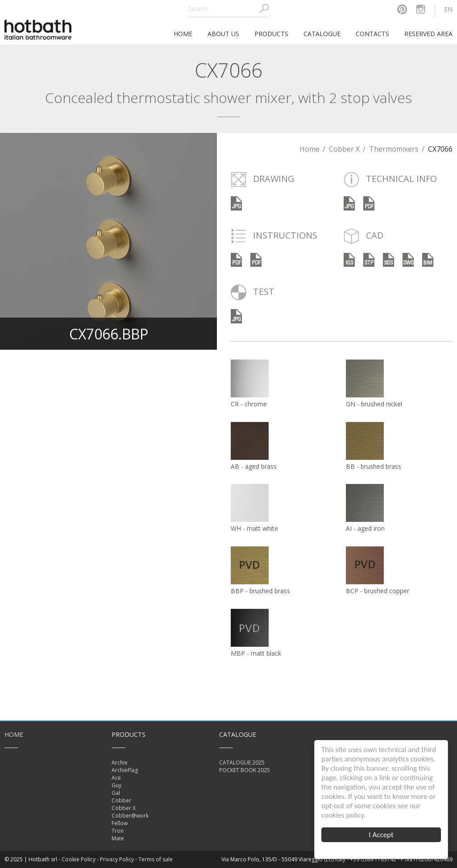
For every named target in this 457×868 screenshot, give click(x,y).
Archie (120, 763)
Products (271, 34)
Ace (116, 778)
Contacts (372, 34)
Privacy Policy (117, 859)
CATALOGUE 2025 (242, 763)
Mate (118, 838)
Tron (118, 831)
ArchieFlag (125, 770)
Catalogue (322, 34)
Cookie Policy (79, 859)
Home (310, 149)
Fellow (120, 823)
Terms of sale (156, 859)
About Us (223, 34)
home (183, 34)
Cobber (121, 800)
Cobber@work (130, 816)
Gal (116, 793)
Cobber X (344, 149)
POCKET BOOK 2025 (245, 770)
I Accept (381, 835)
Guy (116, 785)
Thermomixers (394, 149)
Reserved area (428, 34)
